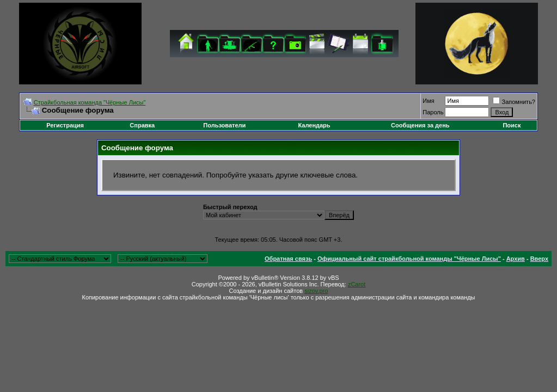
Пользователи (224, 125)
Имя (428, 101)
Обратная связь (288, 259)
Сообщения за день (420, 125)
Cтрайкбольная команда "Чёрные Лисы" (90, 102)
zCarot (357, 284)
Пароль (433, 112)
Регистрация (65, 125)
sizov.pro (316, 291)
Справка (142, 125)
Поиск (512, 125)
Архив (516, 259)
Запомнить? (514, 102)
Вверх (539, 259)
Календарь (314, 125)
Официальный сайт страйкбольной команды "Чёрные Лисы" (409, 259)
